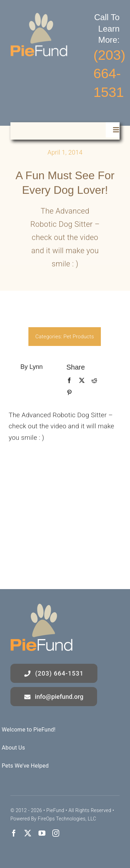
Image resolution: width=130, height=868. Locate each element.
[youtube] (42, 833)
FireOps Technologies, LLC (67, 819)
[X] (80, 381)
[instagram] (56, 833)
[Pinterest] (67, 393)
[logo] (39, 16)
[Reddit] (93, 381)
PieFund (55, 810)
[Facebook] (67, 381)
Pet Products (77, 337)
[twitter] (28, 833)
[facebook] (14, 833)
